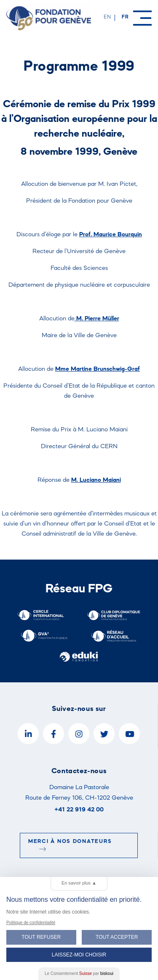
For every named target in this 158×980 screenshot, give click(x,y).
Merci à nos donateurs (70, 845)
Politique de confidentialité (31, 923)
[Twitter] (104, 734)
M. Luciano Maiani (96, 479)
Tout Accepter (117, 937)
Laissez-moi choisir (79, 955)
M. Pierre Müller (97, 318)
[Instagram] (79, 734)
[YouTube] (129, 734)
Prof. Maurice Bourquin (111, 234)
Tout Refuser (41, 937)
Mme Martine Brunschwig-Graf (98, 368)
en (107, 17)
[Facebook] (54, 734)
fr (125, 17)
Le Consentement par (79, 973)
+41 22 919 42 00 (79, 809)
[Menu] (142, 18)
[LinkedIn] (28, 734)
